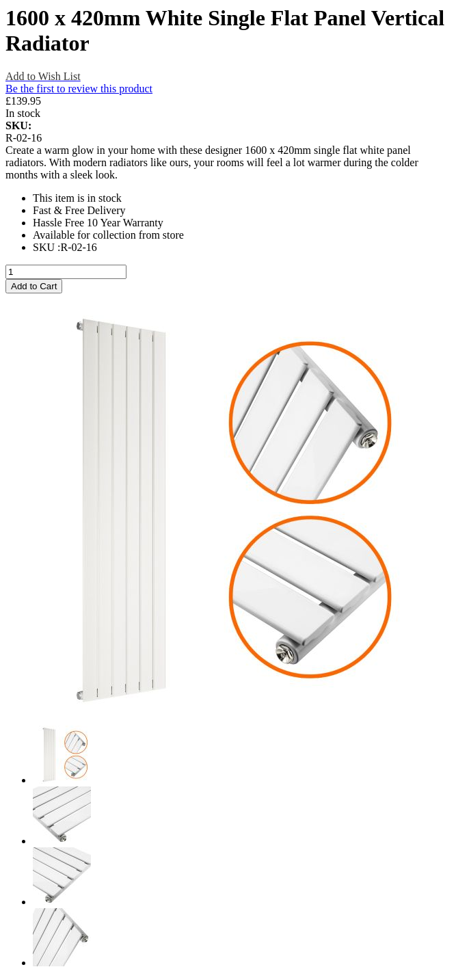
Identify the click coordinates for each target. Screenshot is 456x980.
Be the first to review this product (79, 89)
